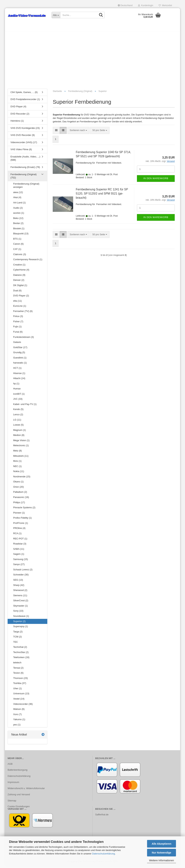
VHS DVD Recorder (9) (23, 137)
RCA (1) (17, 535)
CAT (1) (17, 251)
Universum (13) (21, 695)
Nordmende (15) (22, 478)
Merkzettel (165, 5)
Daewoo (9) (19, 277)
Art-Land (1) (19, 204)
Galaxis (17, 344)
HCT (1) (17, 370)
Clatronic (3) (20, 256)
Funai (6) (18, 334)
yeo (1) (17, 726)
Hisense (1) (19, 375)
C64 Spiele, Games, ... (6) (24, 94)
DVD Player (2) (21, 297)
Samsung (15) (21, 561)
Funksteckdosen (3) (23, 339)
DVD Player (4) (18, 108)
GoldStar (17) (20, 349)
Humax (17, 390)
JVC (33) (18, 401)
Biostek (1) (19, 230)
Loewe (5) (18, 427)
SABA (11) (19, 551)
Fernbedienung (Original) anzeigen (26, 187)
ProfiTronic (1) (21, 525)
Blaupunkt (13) (21, 236)
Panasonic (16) (21, 499)
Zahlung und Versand (19, 796)
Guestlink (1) (20, 359)
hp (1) (16, 385)
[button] (125, 5)
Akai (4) (17, 199)
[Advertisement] (92, 61)
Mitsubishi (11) (21, 458)
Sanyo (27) (19, 566)
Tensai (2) (18, 670)
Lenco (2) (18, 416)
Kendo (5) (18, 411)
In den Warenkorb (156, 180)
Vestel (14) (19, 701)
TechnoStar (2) (21, 654)
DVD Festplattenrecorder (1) (25, 101)
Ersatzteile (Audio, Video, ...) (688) (25, 160)
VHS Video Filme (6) (21, 151)
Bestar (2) (18, 225)
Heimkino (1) (17, 123)
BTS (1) (17, 241)
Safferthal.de (102, 816)
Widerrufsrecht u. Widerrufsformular (26, 790)
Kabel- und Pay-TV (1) (25, 406)
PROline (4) (19, 530)
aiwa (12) (18, 194)
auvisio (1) (19, 215)
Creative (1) (19, 266)
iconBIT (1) (19, 396)
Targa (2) (18, 633)
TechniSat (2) (20, 649)
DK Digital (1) (20, 287)
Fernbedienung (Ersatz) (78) (25, 169)
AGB (10, 766)
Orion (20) (19, 489)
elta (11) (18, 303)
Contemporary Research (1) (28, 261)
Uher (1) (18, 690)
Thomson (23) (21, 680)
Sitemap (12, 802)
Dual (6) (17, 292)
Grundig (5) (19, 354)
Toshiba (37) (20, 685)
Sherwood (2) (20, 592)
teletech (17, 664)
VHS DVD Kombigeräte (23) (25, 130)
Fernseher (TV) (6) (23, 313)
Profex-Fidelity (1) (22, 520)
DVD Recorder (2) (20, 116)
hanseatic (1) (20, 365)
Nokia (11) (19, 473)
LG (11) (17, 422)
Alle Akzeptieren (162, 844)
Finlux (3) (18, 318)
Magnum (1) (20, 432)
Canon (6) (18, 246)
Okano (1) (18, 484)
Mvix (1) (17, 463)
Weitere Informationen (161, 860)
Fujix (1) (17, 329)
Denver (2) (19, 282)
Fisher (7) (18, 323)
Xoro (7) (17, 716)
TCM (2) (18, 638)
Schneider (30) (21, 577)
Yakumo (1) (19, 721)
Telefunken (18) (21, 659)
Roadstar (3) (20, 545)
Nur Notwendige (161, 853)
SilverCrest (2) (21, 602)
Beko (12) (18, 220)
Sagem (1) (19, 556)
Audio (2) (18, 210)
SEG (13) (18, 582)
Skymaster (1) (21, 608)
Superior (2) (19, 623)
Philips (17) (19, 504)
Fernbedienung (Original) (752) (24, 178)
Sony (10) (18, 613)
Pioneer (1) (19, 515)
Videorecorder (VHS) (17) (24, 144)
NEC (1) (17, 468)
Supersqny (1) (21, 628)
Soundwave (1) (21, 618)
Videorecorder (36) (23, 706)
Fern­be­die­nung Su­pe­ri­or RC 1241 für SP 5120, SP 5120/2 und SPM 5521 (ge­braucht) (102, 196)
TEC (16, 644)
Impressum (13, 784)
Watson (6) (19, 711)
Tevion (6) (18, 675)
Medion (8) (19, 437)
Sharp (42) (19, 587)
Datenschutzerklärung (103, 854)
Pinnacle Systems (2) (24, 509)
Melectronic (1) (21, 447)
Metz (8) (18, 452)
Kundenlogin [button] (146, 5)
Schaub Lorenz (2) (23, 571)
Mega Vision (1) (21, 442)
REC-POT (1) (20, 540)
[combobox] (78, 132)
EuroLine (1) (20, 308)
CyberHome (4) (21, 272)
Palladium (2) (20, 494)
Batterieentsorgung (18, 772)
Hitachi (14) (19, 380)
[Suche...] (56, 15)
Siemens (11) (20, 597)
